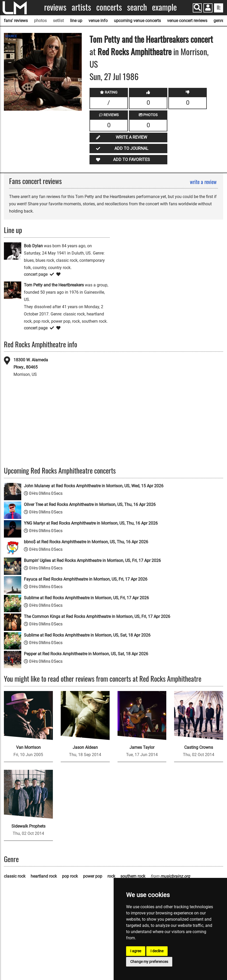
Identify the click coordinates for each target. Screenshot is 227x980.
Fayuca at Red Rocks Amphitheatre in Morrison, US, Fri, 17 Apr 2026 (86, 579)
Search (137, 7)
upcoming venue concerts (137, 21)
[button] (208, 8)
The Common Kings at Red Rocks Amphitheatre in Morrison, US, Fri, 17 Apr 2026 (97, 616)
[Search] (197, 8)
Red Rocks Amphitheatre (135, 51)
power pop (93, 876)
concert (201, 39)
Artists (81, 7)
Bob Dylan (33, 246)
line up (76, 21)
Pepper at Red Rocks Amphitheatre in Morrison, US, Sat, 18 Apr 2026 (86, 654)
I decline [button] (157, 951)
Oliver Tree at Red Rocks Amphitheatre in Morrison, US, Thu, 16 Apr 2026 (90, 505)
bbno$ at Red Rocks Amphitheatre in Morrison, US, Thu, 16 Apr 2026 (86, 542)
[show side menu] (219, 8)
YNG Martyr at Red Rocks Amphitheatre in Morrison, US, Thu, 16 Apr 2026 (91, 523)
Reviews (55, 7)
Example (164, 7)
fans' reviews (16, 21)
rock (111, 876)
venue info (98, 21)
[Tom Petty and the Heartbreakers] (13, 290)
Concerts (109, 7)
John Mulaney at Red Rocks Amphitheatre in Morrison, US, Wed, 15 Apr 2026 (94, 486)
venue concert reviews (187, 21)
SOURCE (11, 36)
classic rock (15, 876)
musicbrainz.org (175, 876)
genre (219, 21)
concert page (36, 274)
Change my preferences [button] (149, 962)
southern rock (133, 876)
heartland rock (44, 876)
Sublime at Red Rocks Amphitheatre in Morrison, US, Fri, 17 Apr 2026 (86, 598)
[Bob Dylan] (13, 251)
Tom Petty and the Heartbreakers (139, 39)
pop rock (70, 876)
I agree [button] (136, 951)
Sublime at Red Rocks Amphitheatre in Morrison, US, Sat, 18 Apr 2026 (87, 635)
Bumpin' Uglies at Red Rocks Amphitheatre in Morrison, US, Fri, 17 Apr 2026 (92, 560)
